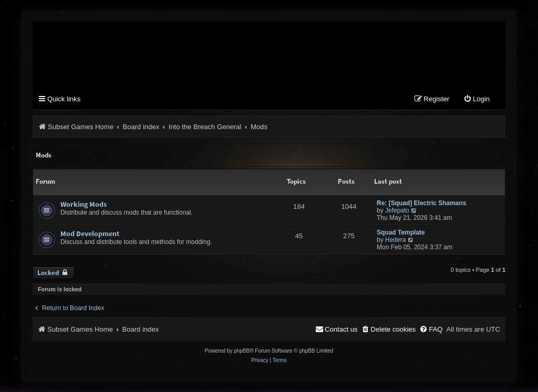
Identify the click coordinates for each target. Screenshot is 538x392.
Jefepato (397, 210)
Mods (44, 155)
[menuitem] (477, 99)
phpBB (242, 351)
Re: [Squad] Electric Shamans (422, 203)
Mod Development (90, 234)
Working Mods (84, 204)
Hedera (395, 240)
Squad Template (401, 232)
